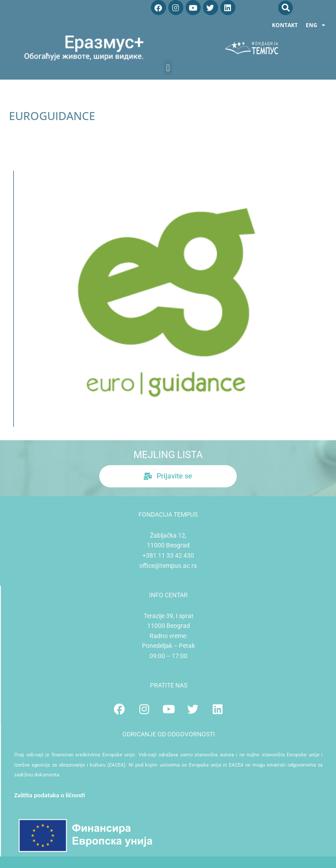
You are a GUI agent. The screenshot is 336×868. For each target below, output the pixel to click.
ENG (316, 25)
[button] (285, 8)
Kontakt (285, 25)
